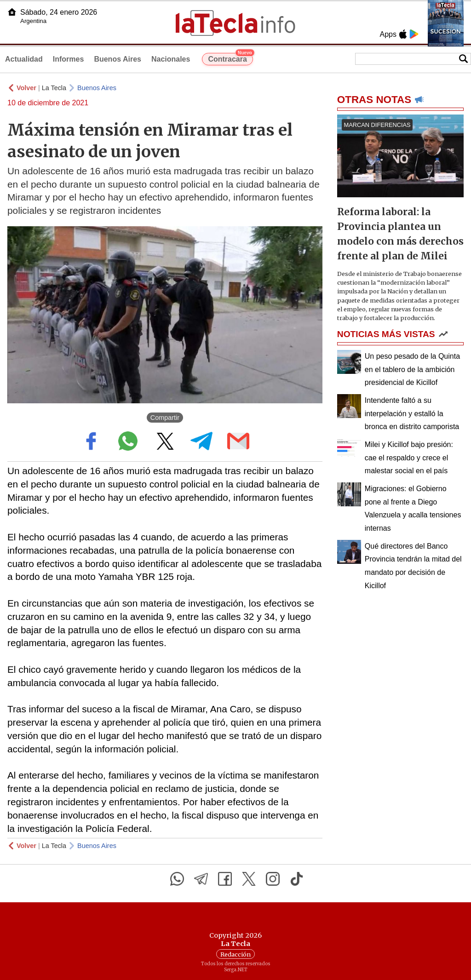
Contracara (230, 58)
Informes (69, 59)
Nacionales (171, 59)
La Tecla (54, 88)
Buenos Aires (118, 59)
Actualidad (24, 59)
